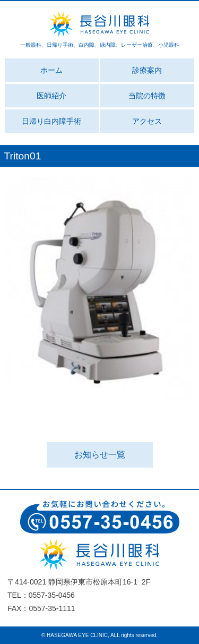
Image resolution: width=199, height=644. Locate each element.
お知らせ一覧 (100, 455)
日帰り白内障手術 (51, 121)
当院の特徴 (147, 96)
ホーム (51, 70)
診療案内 (147, 70)
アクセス (147, 121)
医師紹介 (51, 96)
